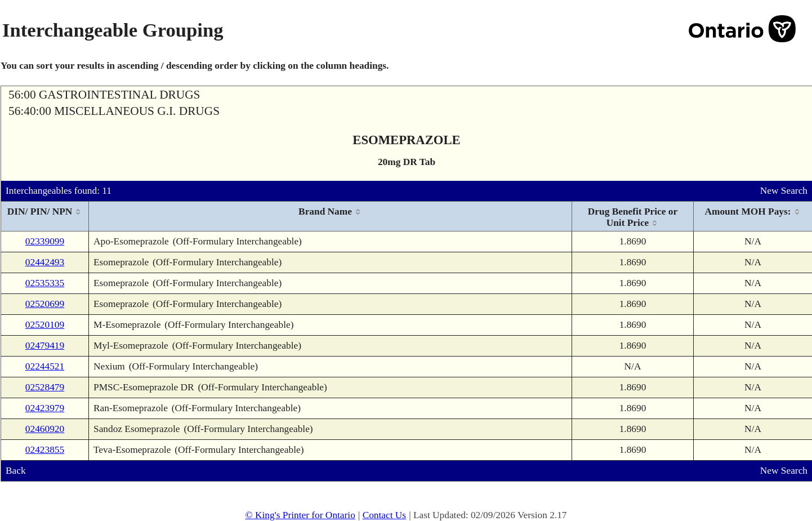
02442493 (45, 262)
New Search (784, 191)
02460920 (45, 429)
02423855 (45, 450)
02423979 (45, 408)
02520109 (45, 325)
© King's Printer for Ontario (300, 515)
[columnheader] (45, 217)
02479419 (45, 346)
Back (16, 471)
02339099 (45, 241)
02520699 (45, 304)
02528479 (45, 387)
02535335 (45, 283)
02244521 (45, 366)
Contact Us (385, 515)
